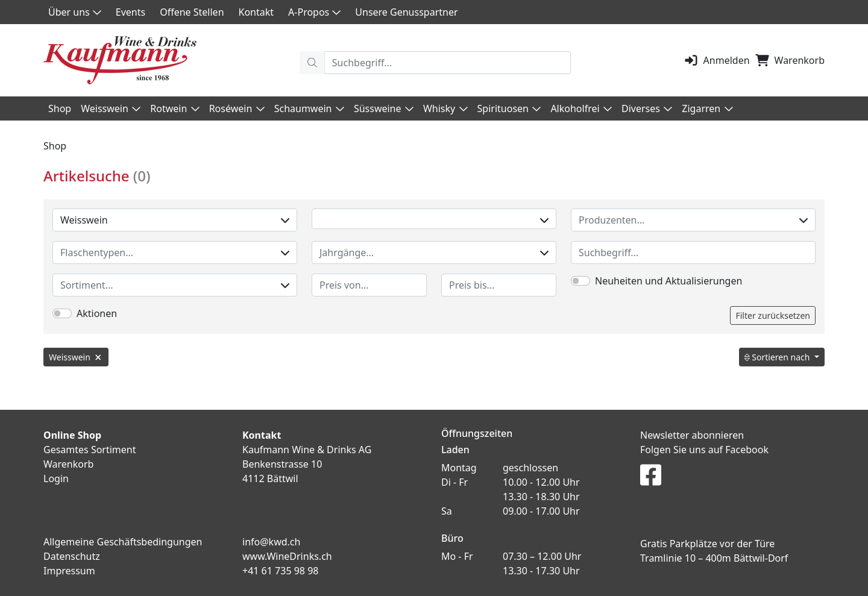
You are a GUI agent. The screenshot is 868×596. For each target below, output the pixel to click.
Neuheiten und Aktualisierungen (668, 281)
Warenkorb (790, 60)
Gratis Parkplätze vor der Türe (707, 544)
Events (131, 12)
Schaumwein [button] (309, 108)
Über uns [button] (75, 12)
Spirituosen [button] (509, 108)
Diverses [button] (647, 108)
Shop (60, 108)
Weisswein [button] (111, 108)
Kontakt (256, 12)
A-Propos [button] (314, 12)
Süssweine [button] (384, 108)
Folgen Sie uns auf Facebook (704, 450)
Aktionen (97, 313)
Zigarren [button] (707, 108)
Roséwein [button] (237, 108)
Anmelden (717, 60)
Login (56, 478)
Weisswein (175, 220)
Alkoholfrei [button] (581, 108)
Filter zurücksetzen (773, 315)
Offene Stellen (192, 12)
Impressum (69, 571)
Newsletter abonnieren (692, 435)
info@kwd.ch (271, 542)
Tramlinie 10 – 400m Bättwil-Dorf (714, 558)
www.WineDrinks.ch (287, 556)
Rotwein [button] (175, 108)
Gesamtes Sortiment (90, 450)
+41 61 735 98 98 (280, 571)
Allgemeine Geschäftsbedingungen (123, 542)
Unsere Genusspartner (406, 12)
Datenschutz (72, 556)
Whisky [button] (445, 108)
